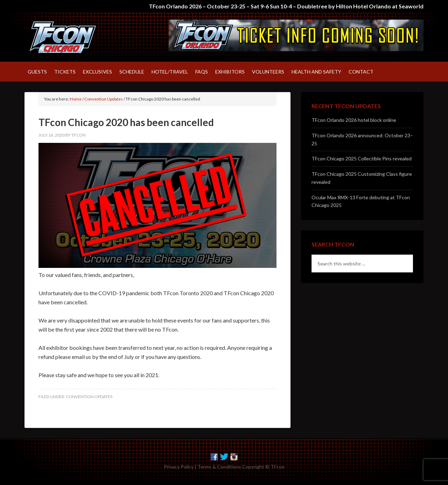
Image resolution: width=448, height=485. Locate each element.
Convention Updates (89, 397)
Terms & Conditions (219, 467)
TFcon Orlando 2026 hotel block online (354, 120)
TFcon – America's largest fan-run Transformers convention (84, 37)
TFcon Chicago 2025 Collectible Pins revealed (362, 158)
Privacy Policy (179, 467)
